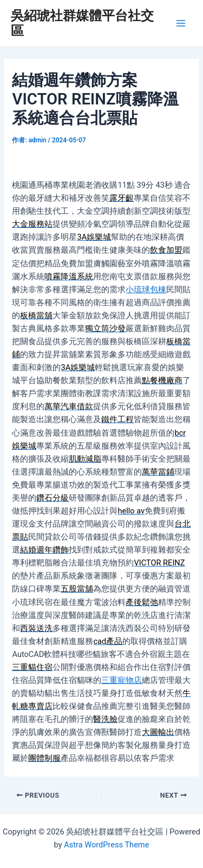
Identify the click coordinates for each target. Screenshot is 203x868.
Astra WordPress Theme (106, 845)
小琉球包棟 (146, 290)
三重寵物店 (122, 680)
